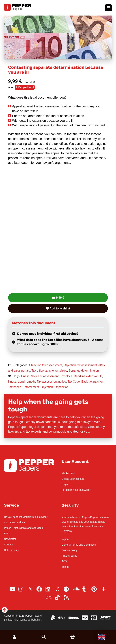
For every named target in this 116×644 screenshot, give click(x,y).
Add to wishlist (58, 308)
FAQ (7, 534)
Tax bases (15, 387)
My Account (68, 473)
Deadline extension (86, 376)
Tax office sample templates (49, 371)
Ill (101, 376)
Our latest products (15, 522)
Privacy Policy (69, 550)
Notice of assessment (45, 376)
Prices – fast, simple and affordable (24, 528)
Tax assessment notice (51, 382)
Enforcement (31, 387)
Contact (8, 545)
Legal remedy (27, 382)
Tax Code (74, 382)
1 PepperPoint (25, 87)
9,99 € (60, 298)
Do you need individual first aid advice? (48, 334)
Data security (11, 550)
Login (65, 484)
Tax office (66, 376)
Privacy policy (69, 556)
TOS (64, 561)
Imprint (65, 539)
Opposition (62, 387)
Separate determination (84, 371)
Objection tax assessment (46, 365)
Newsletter (10, 539)
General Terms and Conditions (79, 545)
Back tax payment (93, 382)
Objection (47, 387)
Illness (25, 376)
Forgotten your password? (76, 490)
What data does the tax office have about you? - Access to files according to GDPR (60, 342)
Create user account (73, 479)
